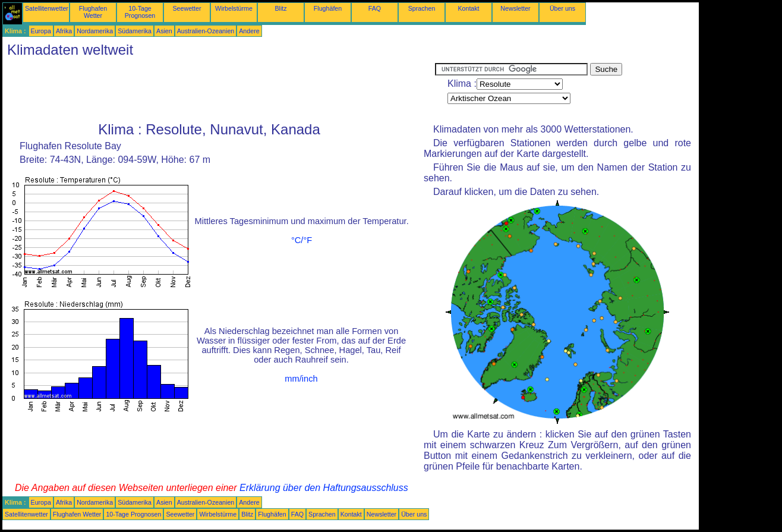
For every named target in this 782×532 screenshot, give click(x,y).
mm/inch (301, 379)
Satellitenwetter (47, 8)
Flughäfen (328, 8)
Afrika (64, 31)
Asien (164, 31)
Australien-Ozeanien (206, 31)
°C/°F (302, 240)
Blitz (280, 8)
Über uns (562, 8)
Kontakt (468, 8)
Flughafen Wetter (93, 12)
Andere (249, 31)
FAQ (375, 8)
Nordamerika (95, 31)
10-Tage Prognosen (140, 12)
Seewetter (187, 8)
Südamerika (135, 31)
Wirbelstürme (234, 8)
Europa (41, 31)
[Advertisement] (219, 90)
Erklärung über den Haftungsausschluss (324, 488)
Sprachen (422, 8)
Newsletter (515, 8)
